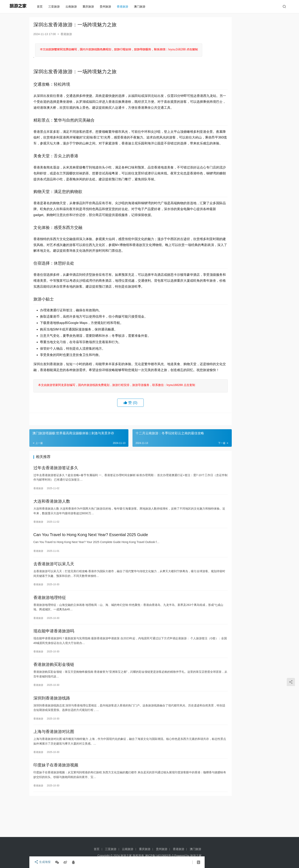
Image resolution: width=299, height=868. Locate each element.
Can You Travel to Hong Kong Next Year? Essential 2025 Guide (91, 560)
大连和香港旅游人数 (52, 526)
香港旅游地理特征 (50, 625)
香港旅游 (124, 7)
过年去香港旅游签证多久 (56, 491)
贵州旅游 (107, 7)
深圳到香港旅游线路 (52, 728)
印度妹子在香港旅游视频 (56, 797)
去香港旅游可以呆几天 (54, 591)
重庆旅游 (90, 7)
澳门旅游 (141, 7)
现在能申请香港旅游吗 (54, 660)
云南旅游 (73, 7)
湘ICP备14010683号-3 (159, 856)
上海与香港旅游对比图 (54, 763)
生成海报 (42, 862)
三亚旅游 (55, 7)
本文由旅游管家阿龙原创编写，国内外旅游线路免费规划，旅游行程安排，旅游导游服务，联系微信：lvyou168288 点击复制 (116, 408)
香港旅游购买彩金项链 (54, 694)
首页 (41, 7)
